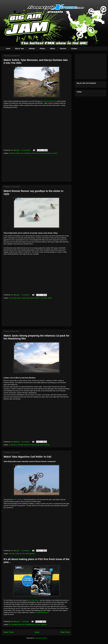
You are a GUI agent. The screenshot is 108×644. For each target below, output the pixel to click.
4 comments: (26, 295)
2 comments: (26, 442)
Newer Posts (9, 632)
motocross (35, 153)
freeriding (27, 153)
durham (18, 153)
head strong (35, 445)
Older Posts (65, 632)
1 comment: (25, 621)
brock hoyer (13, 298)
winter (50, 298)
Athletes (32, 49)
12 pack (11, 445)
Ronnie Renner (35, 298)
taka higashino (30, 554)
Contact (74, 49)
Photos (42, 49)
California (18, 554)
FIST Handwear (19, 500)
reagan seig (25, 298)
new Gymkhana (33, 600)
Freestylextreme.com (42, 612)
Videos (53, 49)
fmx (22, 153)
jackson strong (45, 445)
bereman (12, 153)
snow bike (44, 298)
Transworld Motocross (49, 101)
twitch (55, 153)
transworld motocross (46, 153)
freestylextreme (30, 624)
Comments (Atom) (41, 638)
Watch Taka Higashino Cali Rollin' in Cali (27, 457)
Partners (63, 49)
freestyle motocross (24, 445)
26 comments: (26, 150)
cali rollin (12, 554)
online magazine (42, 624)
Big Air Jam (20, 49)
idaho (19, 298)
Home (8, 49)
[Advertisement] (37, 169)
